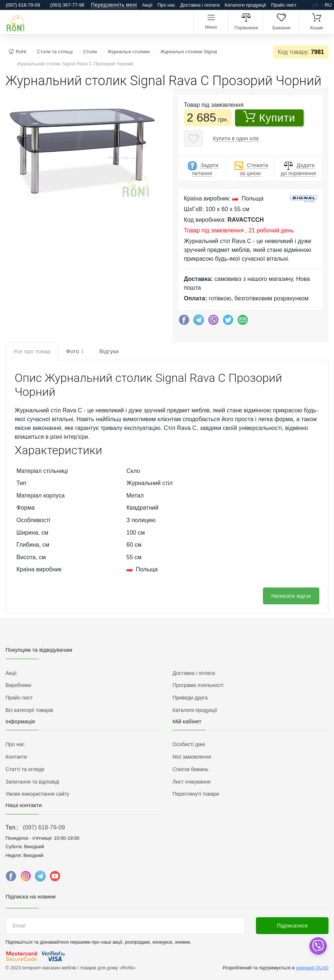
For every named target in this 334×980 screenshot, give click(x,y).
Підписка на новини (31, 896)
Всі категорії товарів (29, 710)
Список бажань (191, 769)
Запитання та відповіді (32, 782)
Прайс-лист (284, 5)
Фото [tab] (75, 351)
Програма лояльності (198, 685)
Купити (269, 117)
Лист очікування (192, 782)
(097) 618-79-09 (44, 827)
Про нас (166, 5)
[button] (83, 150)
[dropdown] (318, 946)
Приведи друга (190, 698)
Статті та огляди (25, 769)
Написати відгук (291, 596)
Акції (147, 5)
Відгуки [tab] (109, 351)
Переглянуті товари (196, 794)
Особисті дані (189, 744)
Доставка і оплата (200, 5)
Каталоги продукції (245, 5)
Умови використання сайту (37, 794)
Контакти (16, 757)
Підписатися (292, 926)
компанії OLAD (312, 968)
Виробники (18, 685)
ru (328, 5)
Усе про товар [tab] (32, 351)
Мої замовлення (192, 757)
